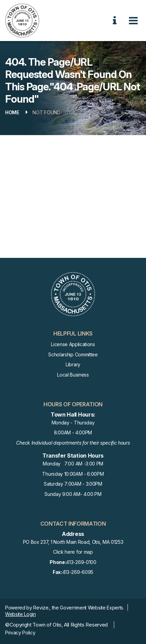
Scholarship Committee (73, 354)
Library (73, 364)
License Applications (73, 344)
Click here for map (73, 552)
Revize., (42, 608)
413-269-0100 (73, 562)
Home (12, 112)
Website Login (21, 614)
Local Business (73, 375)
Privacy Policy (20, 633)
